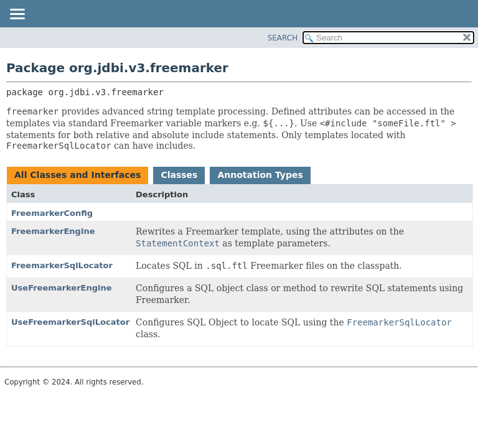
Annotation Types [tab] (260, 175)
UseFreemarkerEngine (62, 288)
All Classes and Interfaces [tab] (77, 175)
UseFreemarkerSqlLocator (70, 322)
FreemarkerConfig (52, 213)
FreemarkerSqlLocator (62, 265)
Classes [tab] (179, 175)
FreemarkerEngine (53, 231)
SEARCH (283, 38)
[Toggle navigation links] (17, 15)
